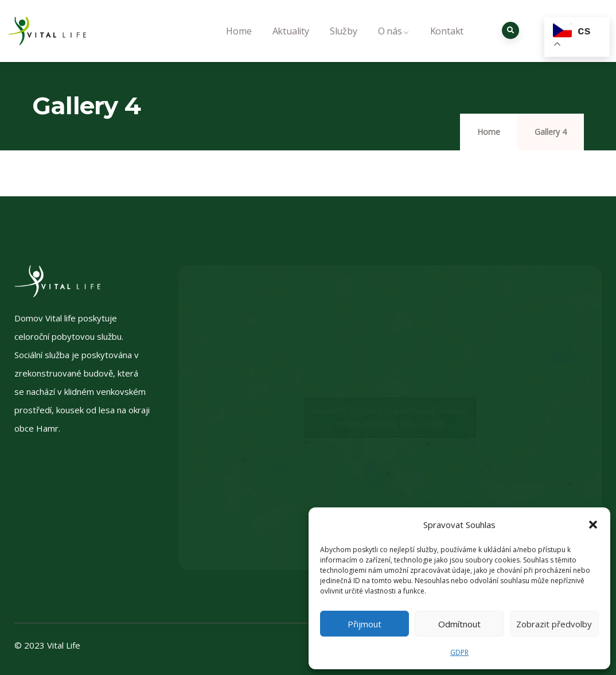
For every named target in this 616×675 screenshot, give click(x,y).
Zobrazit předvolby (554, 624)
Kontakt (447, 43)
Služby (344, 43)
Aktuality (291, 43)
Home (239, 43)
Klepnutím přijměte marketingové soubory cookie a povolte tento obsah (390, 417)
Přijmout (364, 624)
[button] (593, 525)
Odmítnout (459, 624)
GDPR (459, 652)
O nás (394, 43)
